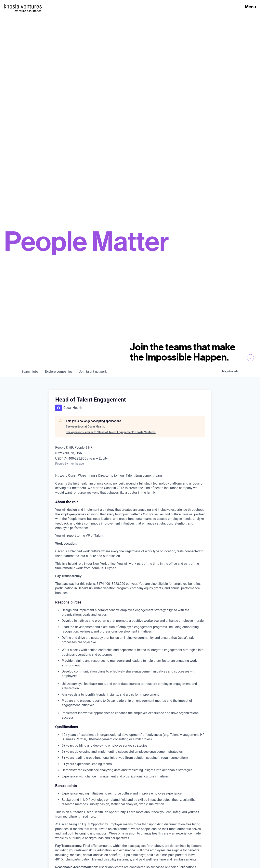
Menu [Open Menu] (250, 7)
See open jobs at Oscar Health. (85, 426)
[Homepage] (23, 6)
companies (59, 372)
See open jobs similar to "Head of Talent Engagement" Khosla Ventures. (111, 432)
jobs (30, 372)
